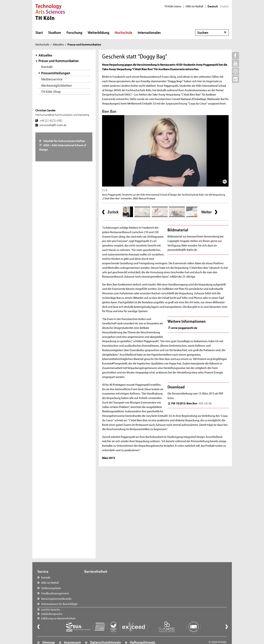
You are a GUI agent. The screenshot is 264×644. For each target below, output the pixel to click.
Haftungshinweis (142, 632)
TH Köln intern (173, 6)
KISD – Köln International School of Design (63, 147)
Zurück (113, 212)
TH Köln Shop (51, 91)
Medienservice (52, 79)
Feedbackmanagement (55, 593)
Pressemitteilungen (56, 73)
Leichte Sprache (97, 577)
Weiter (206, 212)
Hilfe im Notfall (194, 6)
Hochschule (123, 32)
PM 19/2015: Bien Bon (192, 403)
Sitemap (48, 632)
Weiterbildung (98, 32)
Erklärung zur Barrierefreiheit (105, 588)
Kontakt (47, 67)
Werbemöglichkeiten (57, 85)
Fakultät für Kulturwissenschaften (64, 141)
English (224, 6)
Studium (55, 32)
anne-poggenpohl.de (184, 328)
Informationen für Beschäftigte (59, 604)
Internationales (149, 32)
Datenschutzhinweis (105, 632)
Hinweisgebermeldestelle (56, 598)
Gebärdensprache (99, 582)
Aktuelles (58, 44)
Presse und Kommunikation (59, 61)
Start (39, 32)
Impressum (72, 632)
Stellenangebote (51, 588)
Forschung (74, 32)
